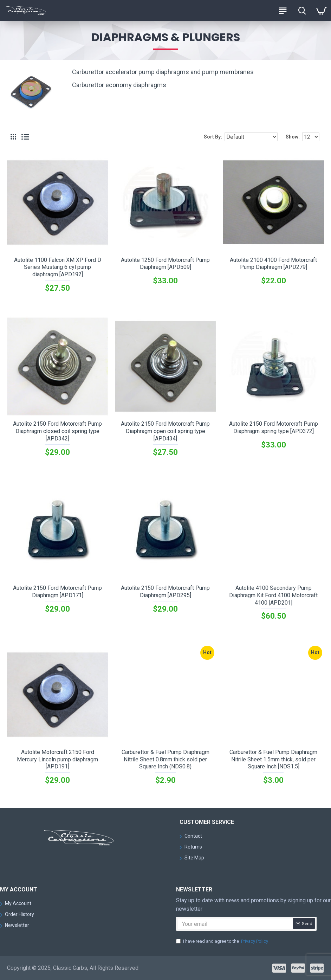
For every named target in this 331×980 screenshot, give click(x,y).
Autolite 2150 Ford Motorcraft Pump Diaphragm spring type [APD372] (274, 427)
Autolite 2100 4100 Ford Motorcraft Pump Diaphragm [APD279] (273, 264)
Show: (293, 137)
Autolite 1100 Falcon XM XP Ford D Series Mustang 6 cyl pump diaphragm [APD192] (58, 267)
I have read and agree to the (223, 941)
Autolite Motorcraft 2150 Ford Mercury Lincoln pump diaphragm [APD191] (57, 759)
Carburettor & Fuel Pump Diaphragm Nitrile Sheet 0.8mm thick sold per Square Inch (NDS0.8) (165, 759)
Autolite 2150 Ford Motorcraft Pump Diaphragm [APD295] (165, 592)
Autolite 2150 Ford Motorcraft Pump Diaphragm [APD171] (57, 592)
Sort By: (213, 137)
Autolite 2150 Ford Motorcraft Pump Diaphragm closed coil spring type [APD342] (57, 431)
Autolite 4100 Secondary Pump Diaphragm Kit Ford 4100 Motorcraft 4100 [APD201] (273, 595)
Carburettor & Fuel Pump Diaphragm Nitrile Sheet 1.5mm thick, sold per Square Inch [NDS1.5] (273, 759)
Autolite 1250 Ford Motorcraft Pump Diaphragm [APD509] (165, 264)
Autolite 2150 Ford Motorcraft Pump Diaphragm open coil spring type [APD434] (165, 431)
